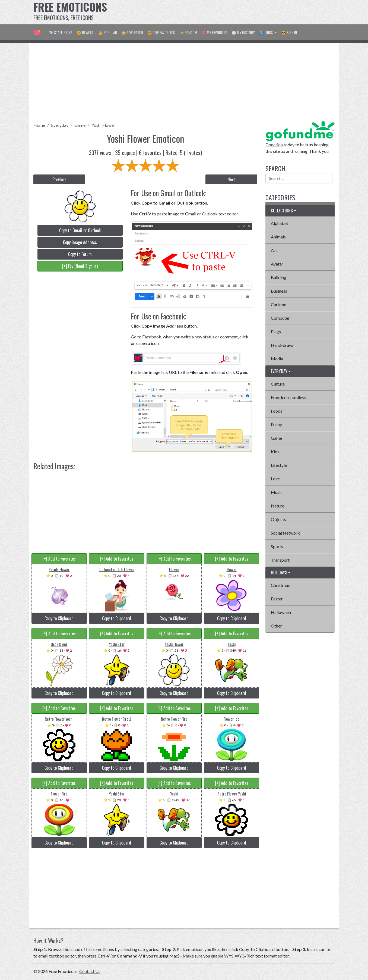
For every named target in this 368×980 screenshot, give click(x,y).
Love (275, 479)
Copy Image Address (80, 242)
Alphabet (280, 223)
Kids (275, 452)
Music (277, 492)
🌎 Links (266, 32)
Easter (277, 599)
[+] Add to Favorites (59, 559)
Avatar (277, 264)
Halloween (281, 612)
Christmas (280, 585)
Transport (280, 560)
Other (276, 626)
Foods (277, 411)
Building (279, 277)
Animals (278, 237)
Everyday (60, 125)
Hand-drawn (283, 345)
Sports (277, 546)
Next (231, 179)
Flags (276, 331)
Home (39, 125)
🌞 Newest (85, 32)
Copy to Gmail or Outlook (80, 230)
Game (80, 125)
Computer (280, 318)
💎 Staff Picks (60, 32)
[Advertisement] (236, 12)
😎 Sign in (289, 32)
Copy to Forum (80, 254)
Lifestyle (279, 465)
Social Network (285, 533)
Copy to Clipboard (59, 618)
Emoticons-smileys (288, 397)
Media (277, 359)
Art (274, 250)
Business (279, 291)
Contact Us (90, 971)
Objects (278, 519)
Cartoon (279, 304)
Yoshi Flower (103, 125)
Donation (274, 145)
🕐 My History (243, 32)
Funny (276, 424)
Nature (277, 506)
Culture (278, 384)
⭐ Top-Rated (132, 32)
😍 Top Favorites (161, 32)
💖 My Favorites (214, 32)
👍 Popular (107, 32)
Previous (59, 179)
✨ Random (188, 32)
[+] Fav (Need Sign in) (80, 266)
